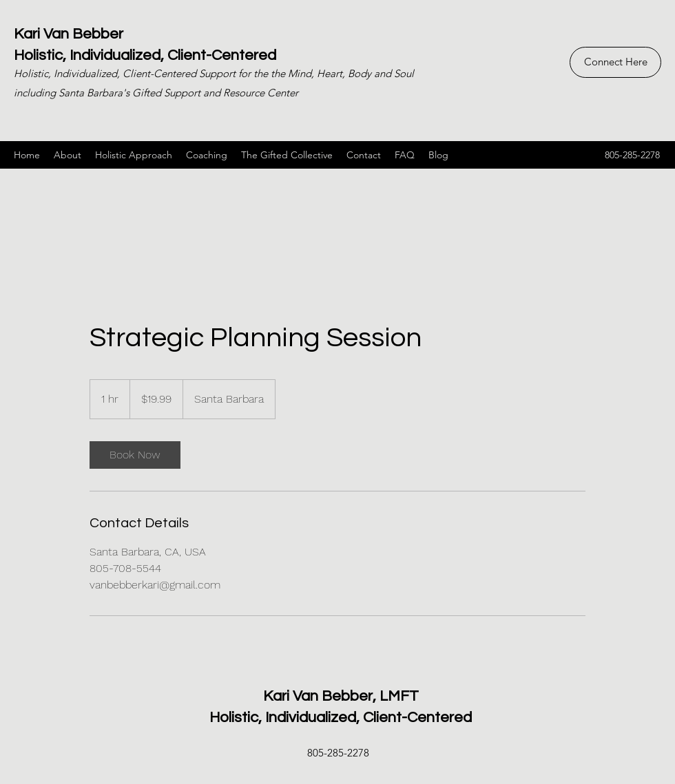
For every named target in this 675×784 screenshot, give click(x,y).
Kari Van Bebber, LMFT (341, 696)
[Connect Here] (615, 62)
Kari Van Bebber (69, 34)
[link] (135, 455)
